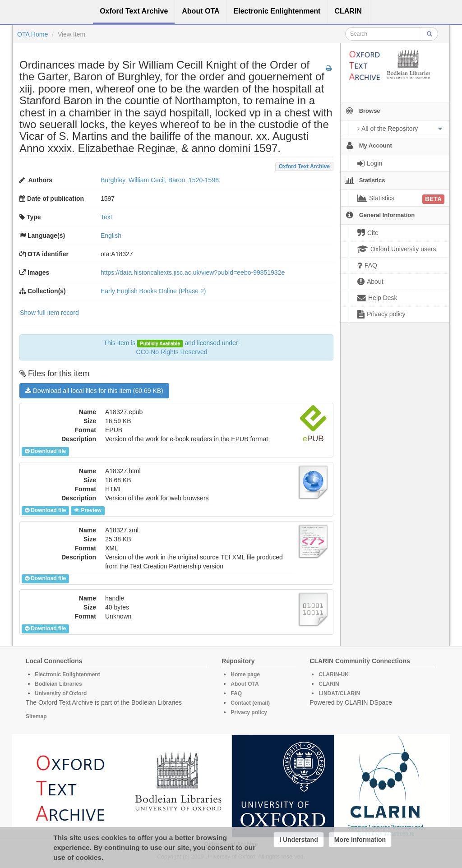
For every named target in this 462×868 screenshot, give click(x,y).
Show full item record (49, 313)
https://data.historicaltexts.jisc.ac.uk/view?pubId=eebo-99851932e (193, 272)
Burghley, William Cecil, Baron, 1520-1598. (161, 180)
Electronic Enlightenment (67, 674)
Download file (45, 451)
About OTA (245, 684)
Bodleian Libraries (58, 684)
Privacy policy (249, 712)
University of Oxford (61, 693)
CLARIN (329, 684)
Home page (245, 674)
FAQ (236, 693)
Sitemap (36, 716)
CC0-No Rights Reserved (172, 352)
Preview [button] (88, 510)
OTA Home (32, 34)
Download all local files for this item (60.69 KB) (94, 391)
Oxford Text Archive (304, 166)
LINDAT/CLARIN (339, 693)
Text (106, 217)
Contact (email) (250, 703)
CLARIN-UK (334, 674)
